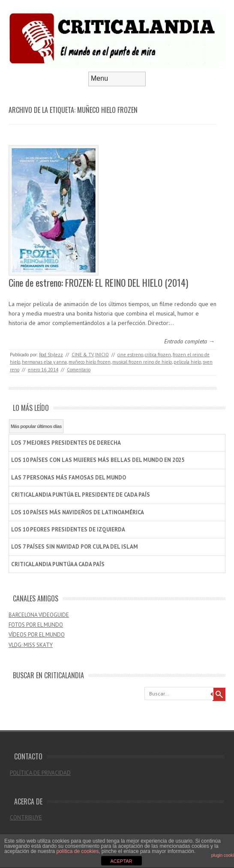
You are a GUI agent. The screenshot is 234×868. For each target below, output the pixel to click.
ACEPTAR (121, 861)
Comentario (79, 370)
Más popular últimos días (36, 426)
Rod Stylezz (51, 355)
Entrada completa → (189, 341)
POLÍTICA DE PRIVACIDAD (40, 773)
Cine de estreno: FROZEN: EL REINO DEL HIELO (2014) (98, 282)
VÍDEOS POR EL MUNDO (37, 635)
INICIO (102, 355)
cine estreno (130, 355)
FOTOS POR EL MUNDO (36, 625)
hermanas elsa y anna (44, 362)
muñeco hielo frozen (90, 362)
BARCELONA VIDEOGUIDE (39, 615)
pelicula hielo (187, 362)
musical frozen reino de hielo (142, 362)
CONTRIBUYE (26, 818)
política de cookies (77, 851)
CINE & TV (82, 355)
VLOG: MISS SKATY (31, 645)
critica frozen (158, 355)
